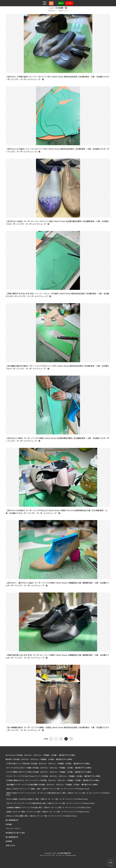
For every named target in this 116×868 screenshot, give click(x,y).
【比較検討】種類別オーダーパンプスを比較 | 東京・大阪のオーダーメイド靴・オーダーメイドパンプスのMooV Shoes (48, 807)
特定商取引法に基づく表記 (15, 833)
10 (71, 739)
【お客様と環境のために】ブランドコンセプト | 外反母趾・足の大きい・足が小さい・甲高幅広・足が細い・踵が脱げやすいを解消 (52, 780)
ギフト (51, 3)
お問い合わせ (10, 845)
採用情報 (9, 841)
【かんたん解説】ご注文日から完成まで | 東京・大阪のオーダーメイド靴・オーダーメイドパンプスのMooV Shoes (47, 799)
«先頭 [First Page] (45, 739)
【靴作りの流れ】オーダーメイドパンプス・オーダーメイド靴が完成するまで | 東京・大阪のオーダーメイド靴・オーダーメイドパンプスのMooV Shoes (58, 794)
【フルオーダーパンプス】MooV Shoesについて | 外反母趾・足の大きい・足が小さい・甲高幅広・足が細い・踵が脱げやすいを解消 (53, 776)
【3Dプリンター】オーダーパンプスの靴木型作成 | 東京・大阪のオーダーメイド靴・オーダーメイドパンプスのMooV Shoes (50, 803)
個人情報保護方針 (12, 820)
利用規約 (9, 824)
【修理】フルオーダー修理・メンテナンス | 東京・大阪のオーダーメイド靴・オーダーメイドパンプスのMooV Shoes (48, 812)
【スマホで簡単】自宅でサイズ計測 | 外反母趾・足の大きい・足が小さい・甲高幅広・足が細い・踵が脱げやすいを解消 (48, 772)
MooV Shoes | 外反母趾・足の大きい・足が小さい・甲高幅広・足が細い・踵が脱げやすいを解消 (40, 755)
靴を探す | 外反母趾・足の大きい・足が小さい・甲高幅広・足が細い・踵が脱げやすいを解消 (39, 759)
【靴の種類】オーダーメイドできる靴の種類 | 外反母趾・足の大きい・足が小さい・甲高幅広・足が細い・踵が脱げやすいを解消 (52, 784)
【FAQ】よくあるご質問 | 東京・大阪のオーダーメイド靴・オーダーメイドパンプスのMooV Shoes (41, 816)
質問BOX (61, 3)
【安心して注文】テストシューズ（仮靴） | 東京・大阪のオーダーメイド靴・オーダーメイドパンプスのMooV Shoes (48, 789)
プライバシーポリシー (14, 828)
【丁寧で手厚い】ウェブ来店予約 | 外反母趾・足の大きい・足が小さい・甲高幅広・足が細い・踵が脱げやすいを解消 (48, 763)
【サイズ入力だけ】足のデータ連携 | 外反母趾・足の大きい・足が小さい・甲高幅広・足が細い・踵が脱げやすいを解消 (48, 768)
